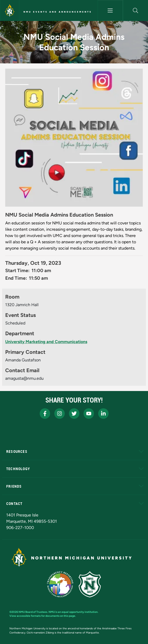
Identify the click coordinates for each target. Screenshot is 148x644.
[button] (136, 10)
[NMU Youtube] (89, 414)
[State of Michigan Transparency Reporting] (60, 584)
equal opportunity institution (80, 612)
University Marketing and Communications (46, 342)
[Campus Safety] (90, 584)
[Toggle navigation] (110, 10)
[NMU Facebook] (45, 414)
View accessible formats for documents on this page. (43, 616)
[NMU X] (74, 414)
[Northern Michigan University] (10, 10)
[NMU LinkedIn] (103, 414)
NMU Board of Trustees (33, 612)
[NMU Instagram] (60, 414)
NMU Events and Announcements (58, 12)
